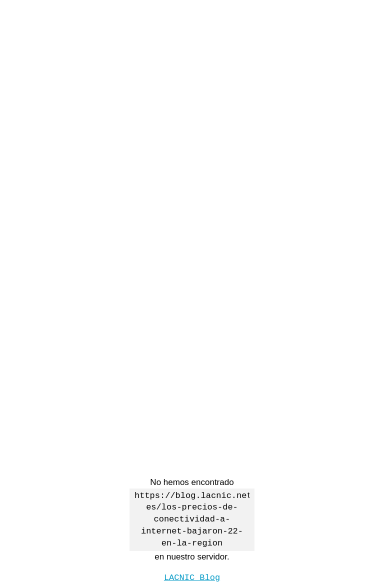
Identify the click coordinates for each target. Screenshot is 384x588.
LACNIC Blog (192, 577)
